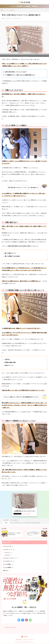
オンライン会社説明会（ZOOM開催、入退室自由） (24, 6)
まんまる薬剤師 (14, 520)
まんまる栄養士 (9, 565)
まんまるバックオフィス (11, 558)
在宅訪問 (34, 523)
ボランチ (21, 523)
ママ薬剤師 (28, 523)
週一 (39, 523)
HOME (25, 637)
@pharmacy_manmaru (11, 628)
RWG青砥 (8, 555)
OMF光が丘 (8, 553)
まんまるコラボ (9, 546)
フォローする (26, 514)
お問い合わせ (19, 640)
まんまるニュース (9, 550)
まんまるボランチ (9, 561)
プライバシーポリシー (29, 640)
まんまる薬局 (14, 523)
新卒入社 (7, 571)
